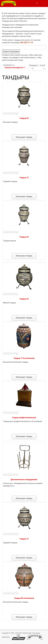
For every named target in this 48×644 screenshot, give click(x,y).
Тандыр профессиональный (24, 418)
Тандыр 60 (24, 237)
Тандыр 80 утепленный (24, 598)
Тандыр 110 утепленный (24, 358)
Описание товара (24, 137)
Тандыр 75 (24, 539)
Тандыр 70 (24, 178)
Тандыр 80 (24, 118)
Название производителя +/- (15, 68)
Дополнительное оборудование (24, 480)
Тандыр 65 (24, 299)
